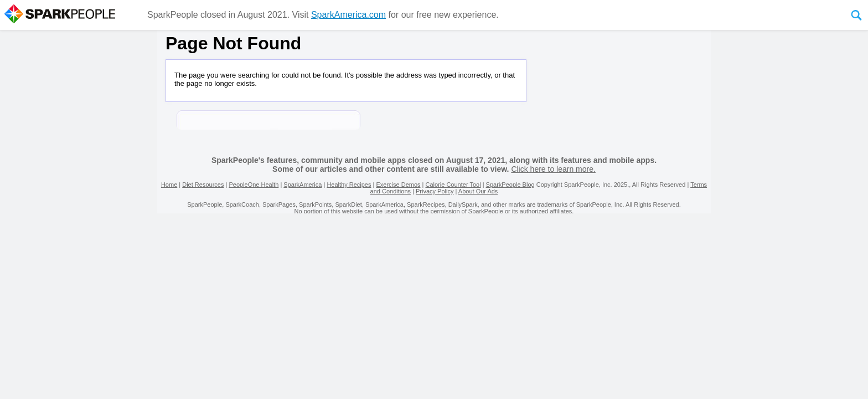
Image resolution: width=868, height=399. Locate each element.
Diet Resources (203, 185)
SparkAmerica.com (348, 15)
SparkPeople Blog (510, 185)
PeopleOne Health (254, 185)
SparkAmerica (303, 185)
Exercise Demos (398, 185)
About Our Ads (478, 191)
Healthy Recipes (349, 185)
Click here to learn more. (553, 169)
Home (169, 185)
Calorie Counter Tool (453, 185)
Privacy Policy (435, 191)
